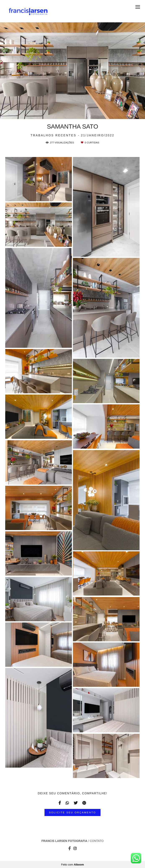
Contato (97, 841)
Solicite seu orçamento (72, 812)
